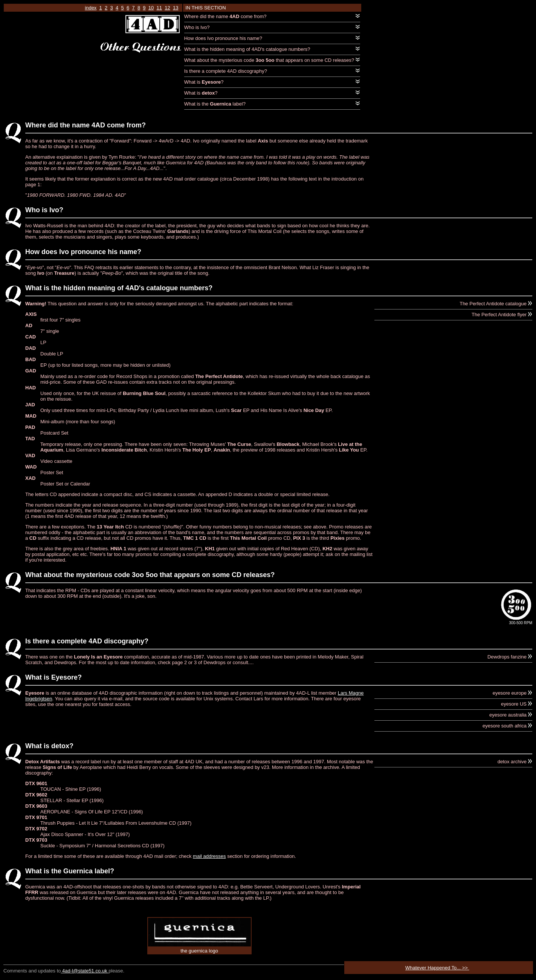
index (91, 8)
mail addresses (209, 856)
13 (176, 8)
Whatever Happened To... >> (437, 968)
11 (159, 8)
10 (151, 8)
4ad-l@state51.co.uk (85, 971)
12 (167, 8)
